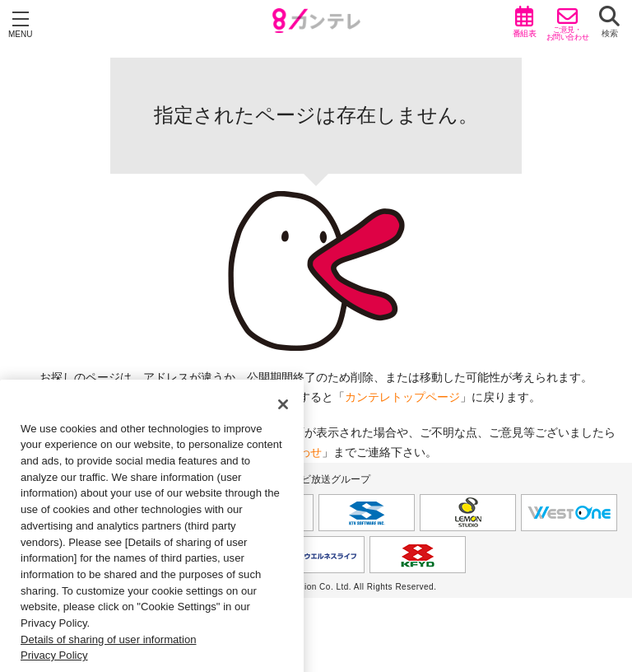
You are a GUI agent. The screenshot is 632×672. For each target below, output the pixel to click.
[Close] (283, 418)
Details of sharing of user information (109, 653)
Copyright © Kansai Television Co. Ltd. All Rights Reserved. (316, 587)
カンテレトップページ (402, 397)
